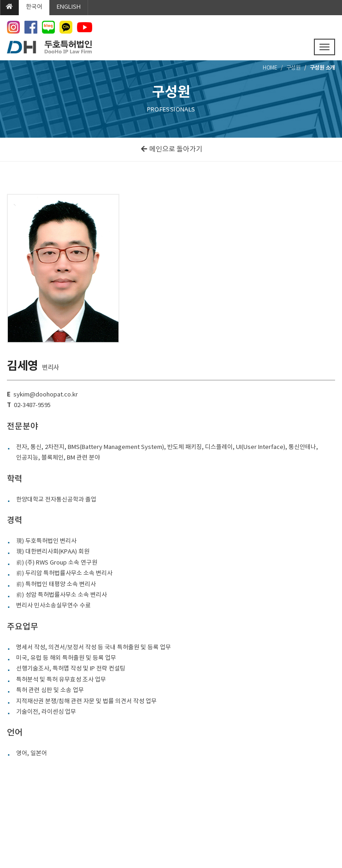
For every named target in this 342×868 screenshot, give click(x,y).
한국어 (34, 7)
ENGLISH (69, 7)
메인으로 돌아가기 (171, 149)
